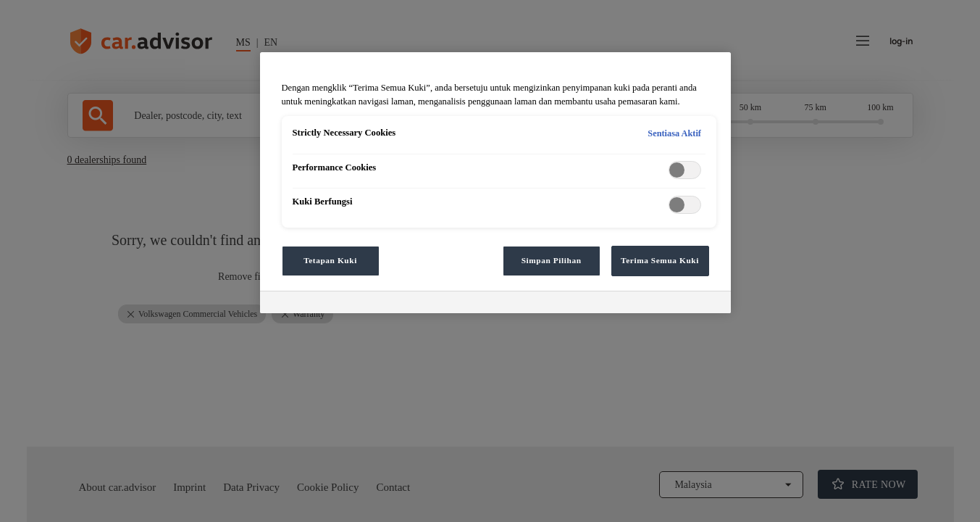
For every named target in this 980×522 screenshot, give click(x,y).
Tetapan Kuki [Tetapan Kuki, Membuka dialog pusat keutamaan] (330, 260)
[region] (495, 183)
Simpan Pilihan (552, 260)
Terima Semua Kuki (660, 260)
